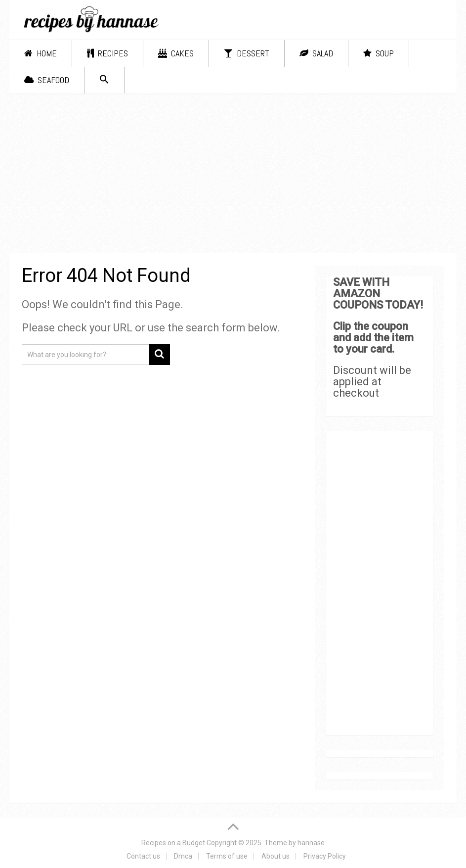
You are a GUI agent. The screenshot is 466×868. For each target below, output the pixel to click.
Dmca (183, 856)
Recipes (107, 53)
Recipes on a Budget (173, 843)
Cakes (176, 53)
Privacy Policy (325, 856)
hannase (311, 843)
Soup (379, 53)
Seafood (47, 80)
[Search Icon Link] (104, 80)
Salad (316, 53)
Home (41, 53)
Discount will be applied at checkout (372, 382)
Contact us (143, 856)
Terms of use (227, 856)
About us (275, 856)
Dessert (247, 53)
